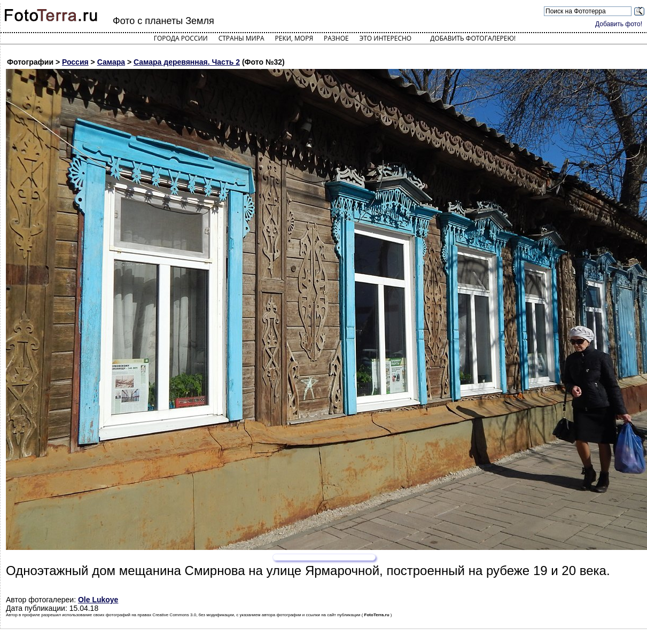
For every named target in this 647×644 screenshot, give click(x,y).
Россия (75, 62)
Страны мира (241, 38)
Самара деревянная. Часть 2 (187, 62)
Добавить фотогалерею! (473, 38)
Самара (111, 62)
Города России (181, 38)
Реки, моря (294, 38)
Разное (336, 38)
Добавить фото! (619, 24)
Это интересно (386, 38)
